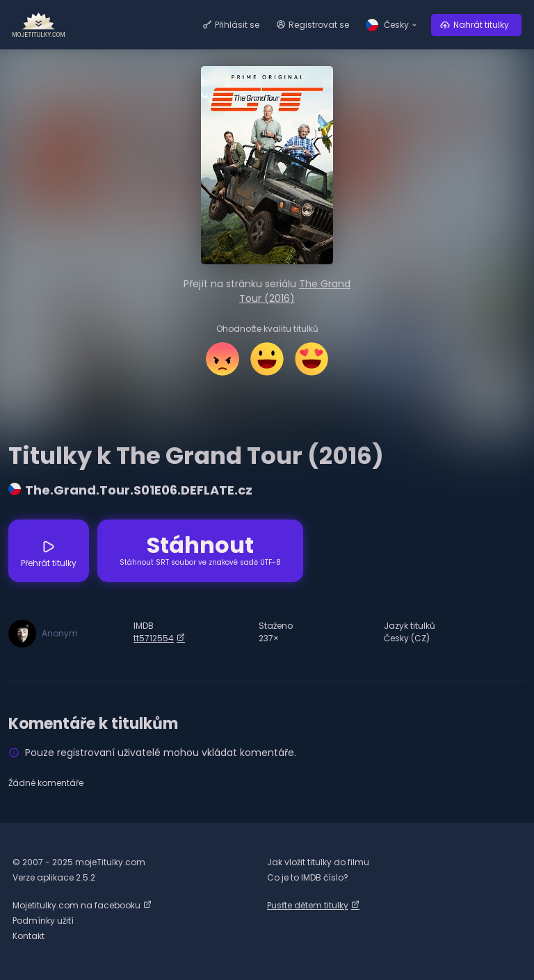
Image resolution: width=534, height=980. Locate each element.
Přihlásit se (237, 25)
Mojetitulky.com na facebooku (76, 905)
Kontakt (29, 936)
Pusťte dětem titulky (308, 905)
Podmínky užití (43, 921)
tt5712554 (154, 638)
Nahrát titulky (481, 25)
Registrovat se (319, 25)
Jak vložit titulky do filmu (318, 862)
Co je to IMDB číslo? (308, 877)
